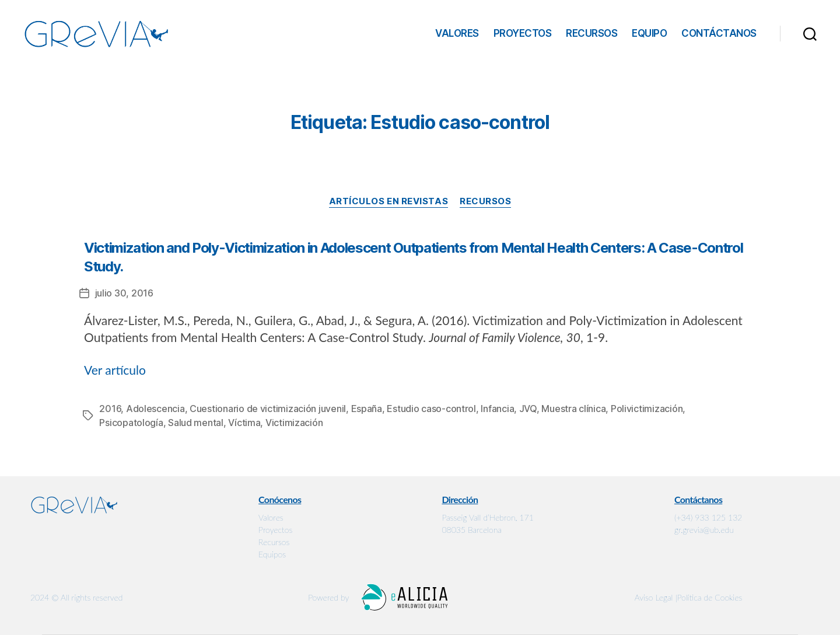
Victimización (294, 423)
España (367, 409)
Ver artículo (115, 370)
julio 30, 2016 (124, 293)
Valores (457, 33)
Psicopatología (131, 423)
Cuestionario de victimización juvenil (268, 409)
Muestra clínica (573, 409)
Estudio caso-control (431, 409)
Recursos (591, 33)
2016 (110, 409)
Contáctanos (719, 33)
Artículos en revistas (389, 201)
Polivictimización (647, 409)
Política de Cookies (710, 597)
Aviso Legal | (656, 597)
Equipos (272, 554)
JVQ (528, 409)
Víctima (244, 423)
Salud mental (196, 423)
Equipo (649, 33)
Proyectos (523, 33)
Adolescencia (155, 409)
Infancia (497, 409)
